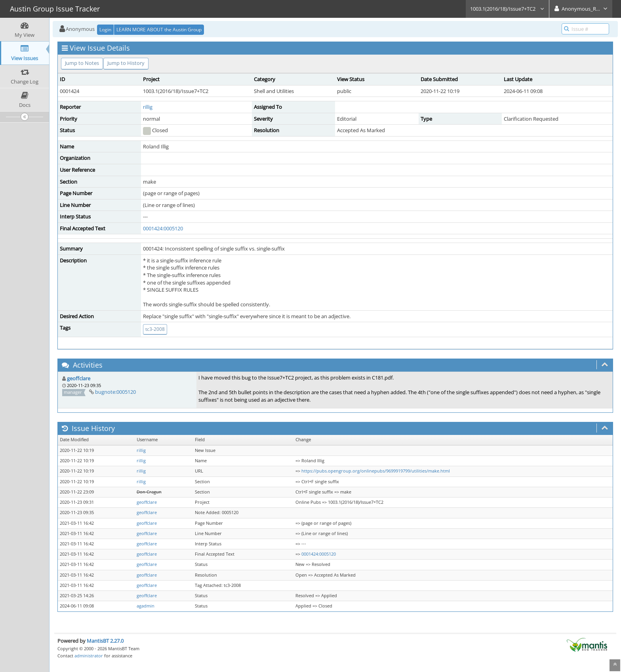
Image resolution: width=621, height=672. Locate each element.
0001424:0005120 (163, 228)
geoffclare (79, 378)
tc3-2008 (155, 329)
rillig (148, 107)
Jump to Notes (82, 63)
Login (105, 29)
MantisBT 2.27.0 (105, 641)
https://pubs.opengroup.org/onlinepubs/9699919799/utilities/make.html (376, 471)
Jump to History (126, 63)
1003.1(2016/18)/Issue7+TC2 (507, 9)
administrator (89, 656)
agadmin (146, 606)
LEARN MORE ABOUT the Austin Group (159, 29)
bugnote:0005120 (115, 392)
